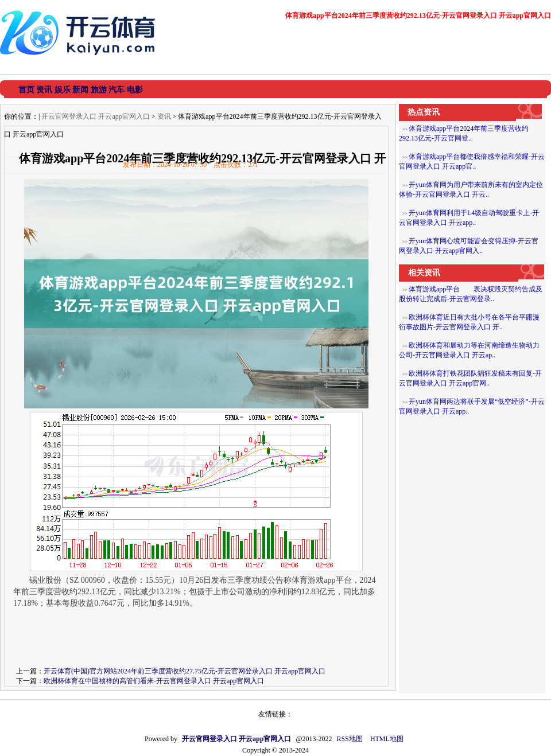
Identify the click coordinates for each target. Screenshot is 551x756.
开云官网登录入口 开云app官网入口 (95, 116)
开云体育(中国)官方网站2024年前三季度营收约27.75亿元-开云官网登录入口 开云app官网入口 (185, 671)
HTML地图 (387, 739)
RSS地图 (350, 739)
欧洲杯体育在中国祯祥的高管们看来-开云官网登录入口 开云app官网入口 (154, 681)
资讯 (164, 116)
